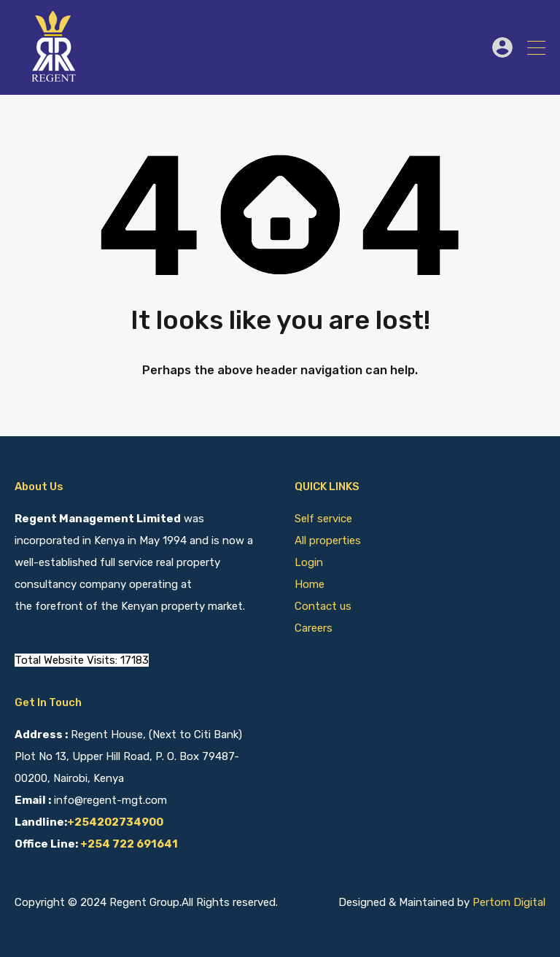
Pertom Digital (509, 902)
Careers (314, 628)
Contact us (323, 606)
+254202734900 (115, 822)
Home (310, 584)
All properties (328, 541)
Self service (325, 519)
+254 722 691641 (129, 844)
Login (309, 562)
